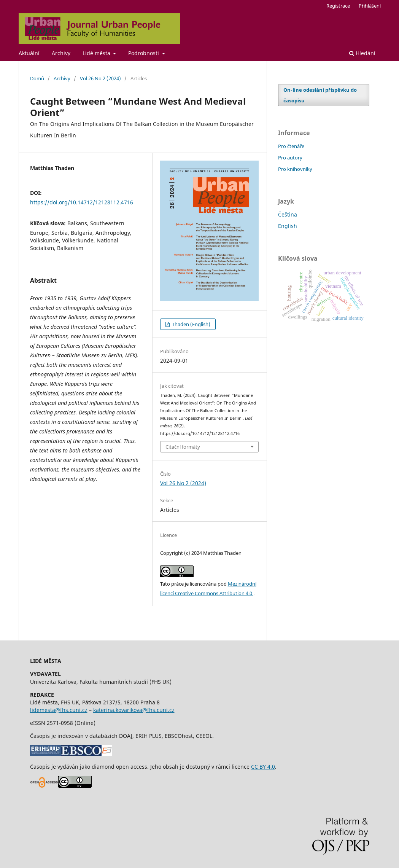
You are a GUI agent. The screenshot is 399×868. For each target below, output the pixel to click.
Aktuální (29, 53)
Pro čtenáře (291, 146)
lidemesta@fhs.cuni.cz (59, 710)
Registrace (338, 6)
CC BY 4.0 (263, 767)
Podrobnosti (144, 53)
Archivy (61, 53)
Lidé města (97, 53)
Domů (37, 78)
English (288, 226)
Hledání (362, 53)
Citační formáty (183, 447)
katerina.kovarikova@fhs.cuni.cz (134, 710)
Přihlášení (370, 6)
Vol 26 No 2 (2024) (100, 78)
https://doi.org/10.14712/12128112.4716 (82, 202)
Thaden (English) (191, 324)
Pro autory (290, 158)
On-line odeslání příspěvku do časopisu (320, 95)
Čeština (288, 214)
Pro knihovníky (295, 169)
